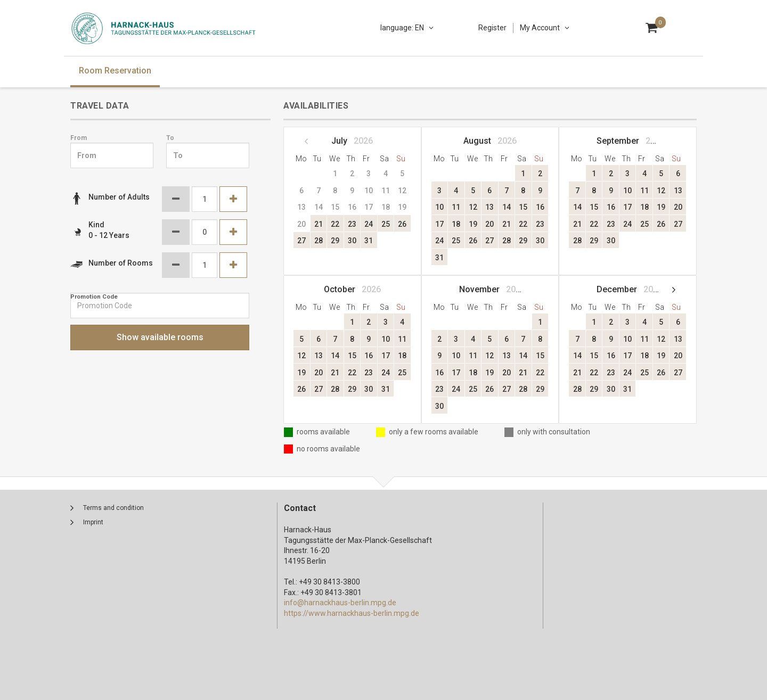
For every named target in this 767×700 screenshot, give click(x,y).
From (79, 138)
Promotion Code (94, 297)
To (170, 138)
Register (492, 28)
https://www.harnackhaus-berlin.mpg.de (352, 613)
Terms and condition (113, 508)
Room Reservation (115, 71)
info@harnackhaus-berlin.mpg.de (340, 603)
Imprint (93, 522)
